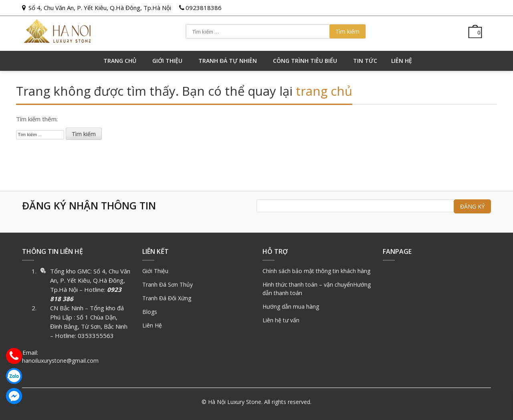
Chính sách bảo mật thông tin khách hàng (316, 271)
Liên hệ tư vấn (281, 320)
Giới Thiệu (155, 271)
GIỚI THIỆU (167, 61)
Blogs (150, 312)
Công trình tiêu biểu (305, 61)
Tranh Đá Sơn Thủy (168, 284)
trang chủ (324, 91)
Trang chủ (120, 61)
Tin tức (365, 61)
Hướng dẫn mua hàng (291, 306)
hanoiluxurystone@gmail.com (60, 361)
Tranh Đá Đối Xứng (167, 298)
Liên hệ (402, 61)
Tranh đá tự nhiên (228, 61)
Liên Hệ (152, 325)
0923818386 (204, 8)
